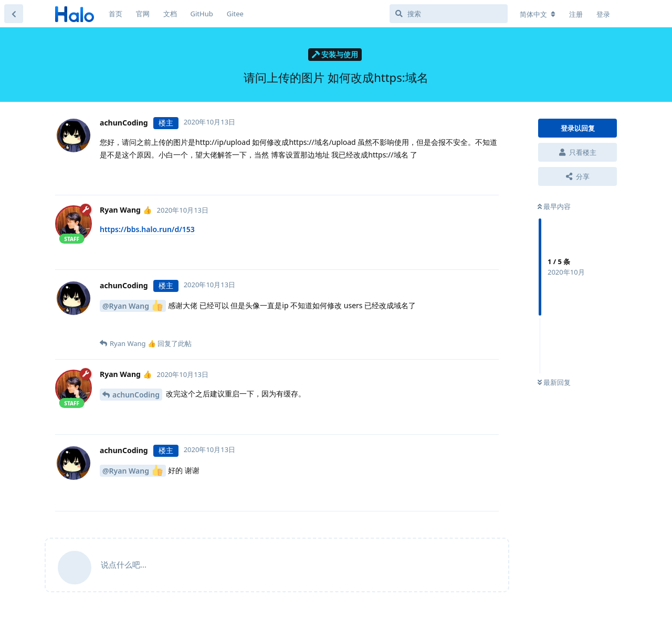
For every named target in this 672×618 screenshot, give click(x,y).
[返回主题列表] (14, 14)
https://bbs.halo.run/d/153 (147, 229)
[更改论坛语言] (538, 14)
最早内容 (554, 206)
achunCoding (136, 395)
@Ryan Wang (133, 305)
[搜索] (449, 14)
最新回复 (554, 382)
